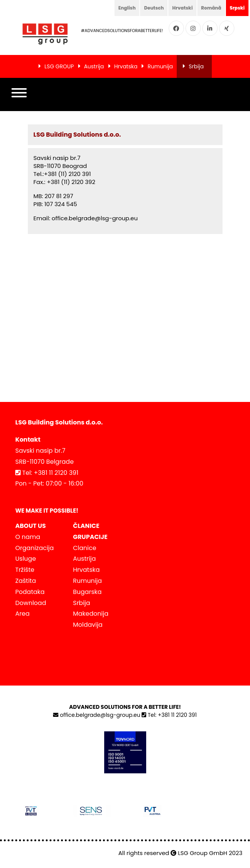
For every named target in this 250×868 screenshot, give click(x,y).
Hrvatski (182, 8)
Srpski (237, 8)
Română (211, 8)
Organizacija (35, 548)
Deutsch (154, 8)
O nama (28, 537)
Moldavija (88, 625)
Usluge (26, 559)
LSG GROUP (59, 66)
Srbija (196, 66)
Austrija (94, 66)
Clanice (85, 548)
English (127, 8)
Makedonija (91, 614)
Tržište (25, 570)
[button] (19, 95)
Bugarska (87, 592)
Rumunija (160, 66)
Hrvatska (126, 66)
